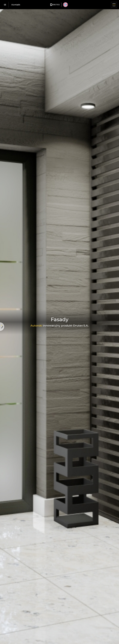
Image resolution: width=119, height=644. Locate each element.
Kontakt (16, 5)
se (5, 5)
